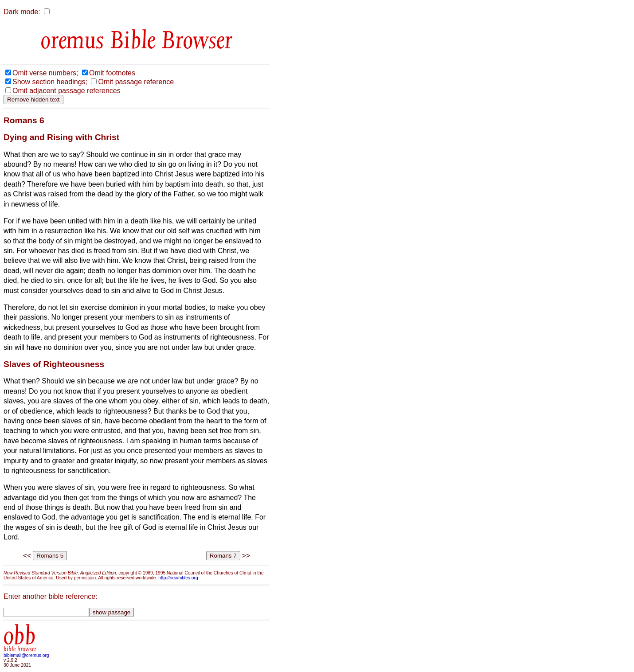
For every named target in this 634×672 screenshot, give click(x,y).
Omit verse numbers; (45, 73)
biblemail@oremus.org (26, 655)
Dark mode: (22, 12)
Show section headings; (50, 82)
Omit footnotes (112, 73)
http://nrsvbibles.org (178, 578)
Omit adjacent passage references (67, 91)
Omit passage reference (136, 82)
